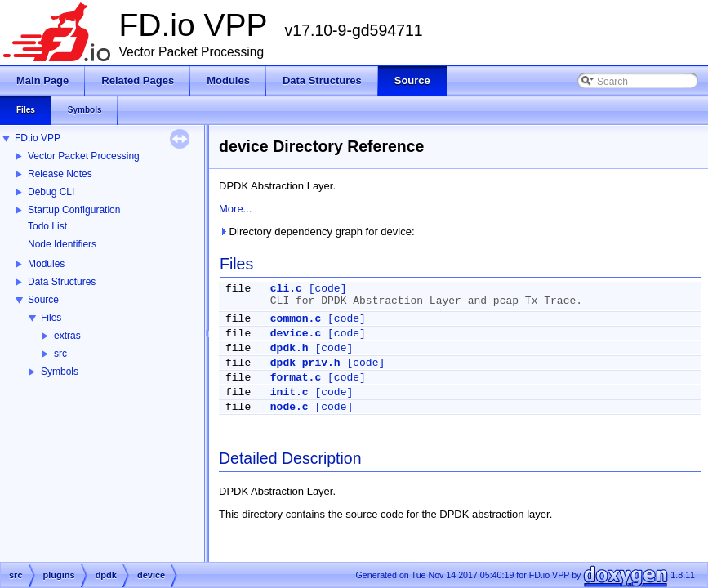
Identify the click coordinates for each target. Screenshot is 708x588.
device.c (296, 334)
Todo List (47, 226)
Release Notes (60, 174)
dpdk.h (289, 348)
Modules (46, 264)
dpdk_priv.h (305, 363)
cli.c (286, 289)
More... (235, 209)
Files (51, 318)
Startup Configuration (74, 210)
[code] (328, 289)
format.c (296, 378)
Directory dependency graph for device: (317, 232)
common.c (296, 319)
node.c (289, 407)
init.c (289, 392)
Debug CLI (51, 192)
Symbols (60, 372)
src (60, 354)
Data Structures (62, 282)
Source (43, 300)
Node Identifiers (62, 244)
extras (67, 336)
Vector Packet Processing (84, 156)
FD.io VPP (38, 138)
